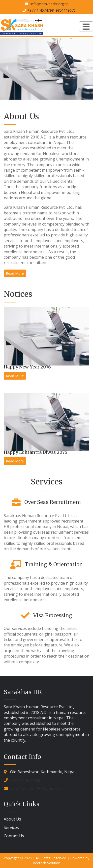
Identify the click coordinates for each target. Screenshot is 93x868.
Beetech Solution (46, 863)
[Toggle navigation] (86, 26)
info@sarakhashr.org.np (49, 4)
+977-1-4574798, (26, 780)
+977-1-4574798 (41, 10)
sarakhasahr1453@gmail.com (37, 789)
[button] (7, 68)
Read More (15, 273)
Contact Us (14, 836)
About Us (12, 819)
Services (11, 827)
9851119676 (66, 10)
